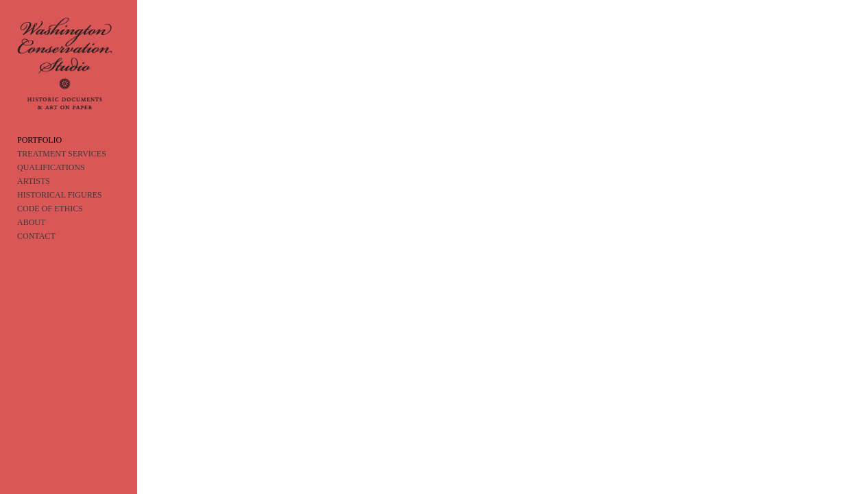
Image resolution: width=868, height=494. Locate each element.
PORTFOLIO (39, 154)
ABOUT (31, 237)
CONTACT (36, 250)
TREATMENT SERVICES (62, 168)
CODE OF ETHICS (50, 223)
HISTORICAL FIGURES (60, 209)
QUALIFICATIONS (51, 182)
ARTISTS (34, 196)
